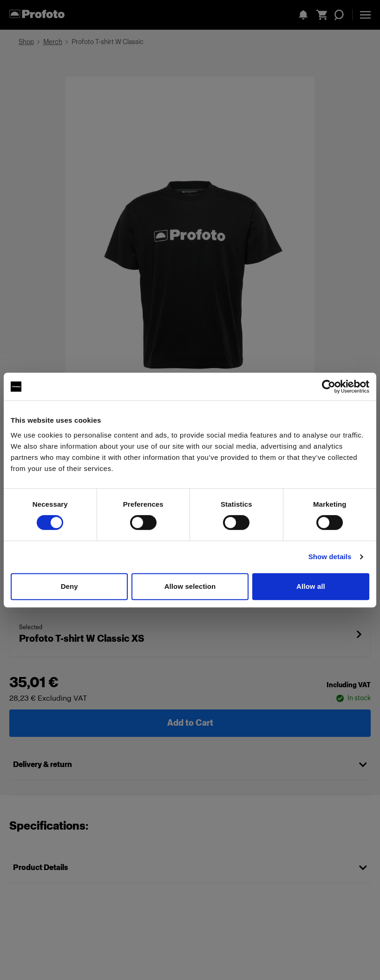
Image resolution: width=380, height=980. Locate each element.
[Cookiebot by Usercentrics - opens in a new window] (329, 387)
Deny (69, 586)
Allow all (311, 586)
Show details (330, 557)
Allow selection (190, 586)
